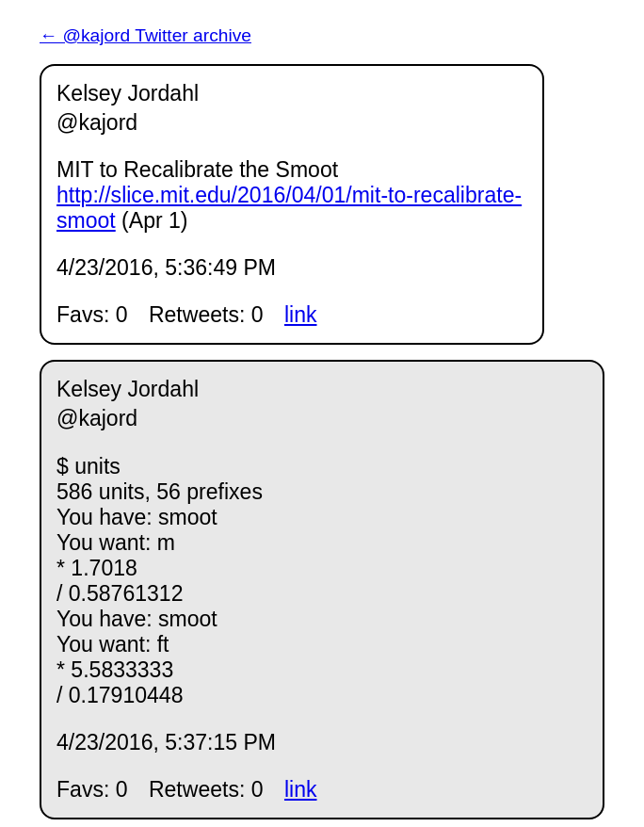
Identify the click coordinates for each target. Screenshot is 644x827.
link (301, 315)
